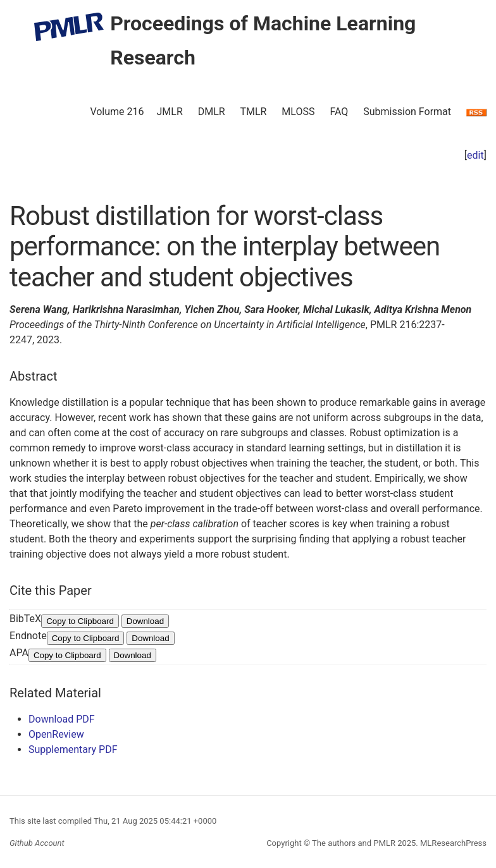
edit (475, 155)
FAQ (339, 112)
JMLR (170, 112)
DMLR (212, 112)
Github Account (37, 843)
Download (145, 621)
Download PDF (62, 719)
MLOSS (298, 112)
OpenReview (56, 734)
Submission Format (407, 112)
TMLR (253, 112)
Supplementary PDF (73, 749)
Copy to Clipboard (80, 621)
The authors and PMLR (354, 843)
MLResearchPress (452, 843)
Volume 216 (117, 112)
